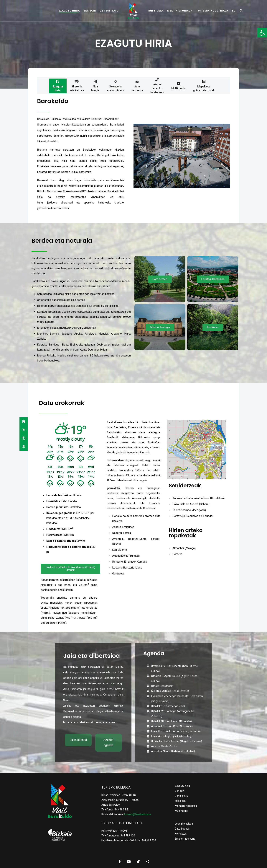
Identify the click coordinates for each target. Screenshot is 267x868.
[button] (262, 33)
